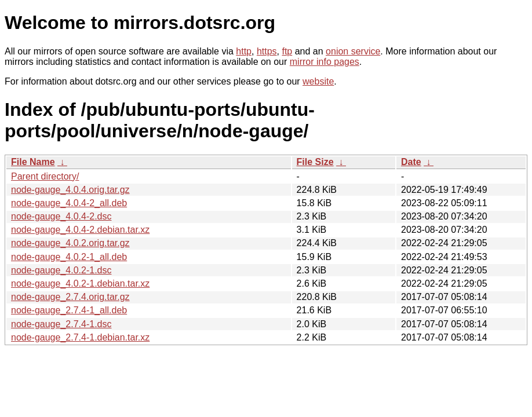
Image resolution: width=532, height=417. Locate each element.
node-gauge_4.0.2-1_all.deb (69, 257)
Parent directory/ (45, 176)
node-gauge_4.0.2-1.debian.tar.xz (80, 284)
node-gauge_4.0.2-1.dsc (61, 270)
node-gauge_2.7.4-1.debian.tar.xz (80, 337)
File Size (315, 162)
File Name (33, 162)
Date (411, 162)
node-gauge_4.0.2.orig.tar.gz (70, 243)
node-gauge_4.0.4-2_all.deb (69, 203)
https (267, 51)
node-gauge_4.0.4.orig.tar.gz (70, 190)
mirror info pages (325, 62)
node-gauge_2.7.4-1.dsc (61, 324)
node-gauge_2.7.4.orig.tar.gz (70, 297)
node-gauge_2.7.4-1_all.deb (69, 310)
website (318, 81)
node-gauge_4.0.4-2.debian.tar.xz (80, 230)
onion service (353, 51)
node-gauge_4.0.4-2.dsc (61, 216)
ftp (287, 51)
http (244, 51)
